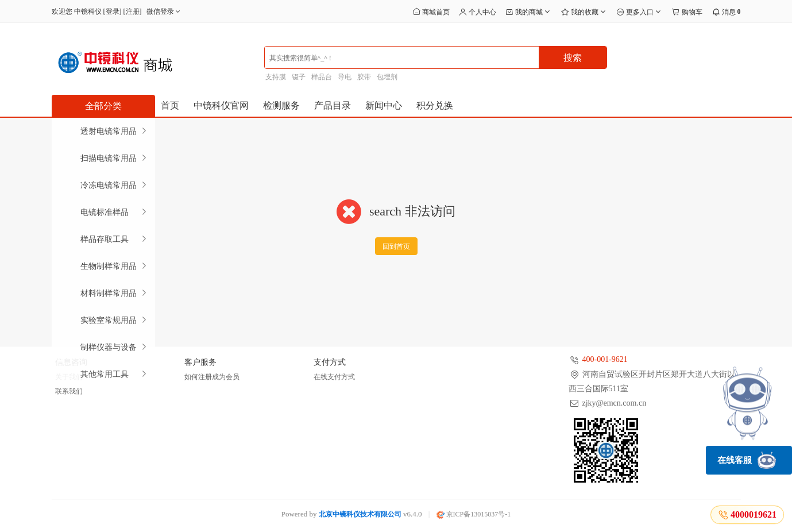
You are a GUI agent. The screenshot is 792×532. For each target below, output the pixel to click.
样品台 (322, 77)
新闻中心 (384, 105)
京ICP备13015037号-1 (474, 514)
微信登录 (165, 11)
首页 (170, 105)
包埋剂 (387, 77)
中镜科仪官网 (221, 105)
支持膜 (276, 77)
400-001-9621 (605, 359)
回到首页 (396, 246)
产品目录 (333, 105)
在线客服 (747, 460)
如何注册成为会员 (212, 377)
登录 (113, 11)
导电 (345, 77)
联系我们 (69, 391)
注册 (133, 11)
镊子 (299, 77)
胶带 (364, 77)
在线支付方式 (334, 377)
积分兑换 (435, 105)
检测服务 (281, 105)
